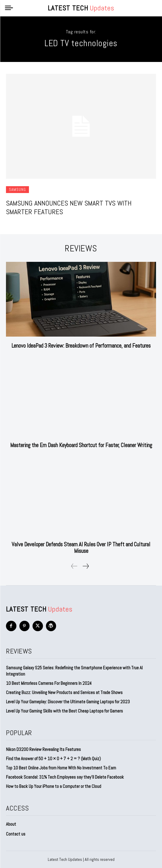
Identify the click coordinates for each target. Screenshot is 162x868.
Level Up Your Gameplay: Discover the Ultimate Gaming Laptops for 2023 (68, 702)
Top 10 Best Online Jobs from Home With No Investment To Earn (61, 768)
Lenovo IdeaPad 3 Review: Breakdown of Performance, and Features (81, 346)
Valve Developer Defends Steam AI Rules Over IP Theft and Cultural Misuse (81, 548)
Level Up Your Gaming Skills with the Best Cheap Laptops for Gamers (64, 711)
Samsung (17, 190)
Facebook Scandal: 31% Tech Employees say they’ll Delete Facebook (65, 777)
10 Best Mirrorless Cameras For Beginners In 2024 (49, 683)
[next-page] (85, 566)
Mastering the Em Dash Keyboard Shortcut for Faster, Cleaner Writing (81, 445)
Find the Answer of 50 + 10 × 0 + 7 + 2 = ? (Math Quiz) (53, 759)
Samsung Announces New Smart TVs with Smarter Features (69, 207)
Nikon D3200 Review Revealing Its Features (43, 749)
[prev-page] (74, 566)
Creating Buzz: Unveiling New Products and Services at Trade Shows (64, 692)
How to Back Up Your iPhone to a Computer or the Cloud (54, 786)
